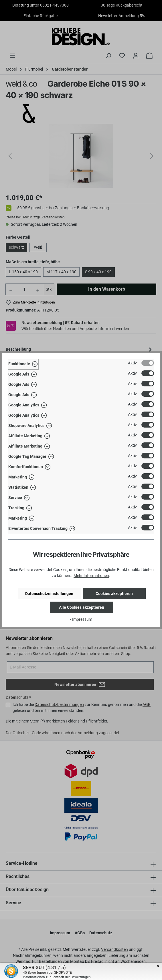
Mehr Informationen (91, 576)
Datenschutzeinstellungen (49, 594)
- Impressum (81, 619)
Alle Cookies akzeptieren (82, 607)
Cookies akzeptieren (114, 594)
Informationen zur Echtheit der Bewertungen (57, 977)
